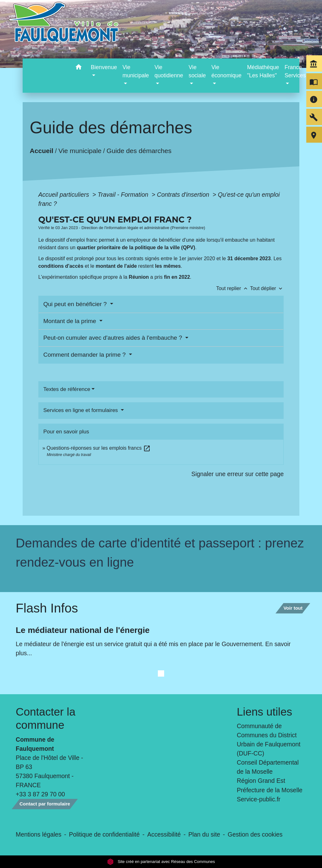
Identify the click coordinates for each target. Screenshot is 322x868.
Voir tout (293, 608)
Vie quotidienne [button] (169, 71)
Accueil (41, 151)
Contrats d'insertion (184, 195)
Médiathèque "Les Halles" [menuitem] (263, 71)
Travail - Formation (124, 195)
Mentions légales (39, 834)
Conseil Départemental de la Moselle (268, 767)
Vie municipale (80, 151)
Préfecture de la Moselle (270, 790)
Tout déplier (267, 288)
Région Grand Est (261, 781)
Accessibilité (164, 834)
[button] (79, 68)
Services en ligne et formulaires (81, 410)
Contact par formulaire (45, 804)
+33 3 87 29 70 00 (40, 794)
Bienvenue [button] (104, 67)
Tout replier (233, 288)
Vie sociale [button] (197, 71)
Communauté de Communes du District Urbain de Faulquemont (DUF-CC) (269, 740)
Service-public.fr (259, 799)
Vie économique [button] (226, 71)
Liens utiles (264, 712)
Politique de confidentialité (104, 834)
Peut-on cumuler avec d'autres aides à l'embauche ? (114, 338)
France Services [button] (295, 71)
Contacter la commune (46, 718)
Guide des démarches (139, 151)
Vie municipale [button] (136, 71)
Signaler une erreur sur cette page (238, 474)
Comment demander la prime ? (85, 355)
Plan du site (204, 834)
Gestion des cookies (255, 834)
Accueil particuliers (65, 195)
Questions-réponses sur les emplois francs (99, 448)
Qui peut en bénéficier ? (76, 304)
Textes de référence (67, 389)
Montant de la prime (71, 321)
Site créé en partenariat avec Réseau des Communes (161, 862)
